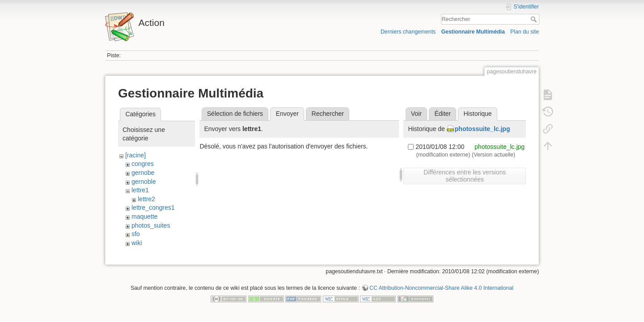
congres (143, 164)
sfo (136, 234)
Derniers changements (408, 32)
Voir (416, 114)
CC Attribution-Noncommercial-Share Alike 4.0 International (441, 292)
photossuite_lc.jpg (483, 129)
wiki (137, 243)
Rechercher (535, 19)
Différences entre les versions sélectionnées (465, 176)
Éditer (443, 114)
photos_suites (151, 225)
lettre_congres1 (153, 208)
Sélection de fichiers (235, 114)
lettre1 (140, 190)
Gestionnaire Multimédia (473, 32)
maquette (144, 216)
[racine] (136, 155)
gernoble (144, 182)
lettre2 (146, 199)
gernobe (143, 173)
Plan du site (525, 32)
